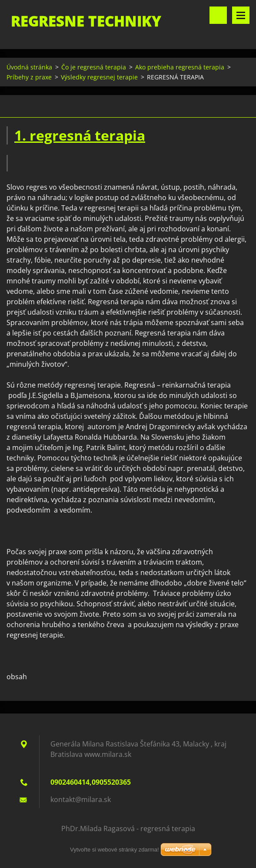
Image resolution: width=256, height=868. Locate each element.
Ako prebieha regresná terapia (180, 67)
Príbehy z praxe (29, 77)
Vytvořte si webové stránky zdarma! (115, 850)
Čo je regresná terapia (94, 67)
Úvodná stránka (29, 67)
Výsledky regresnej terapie (99, 77)
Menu (241, 15)
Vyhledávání (218, 15)
